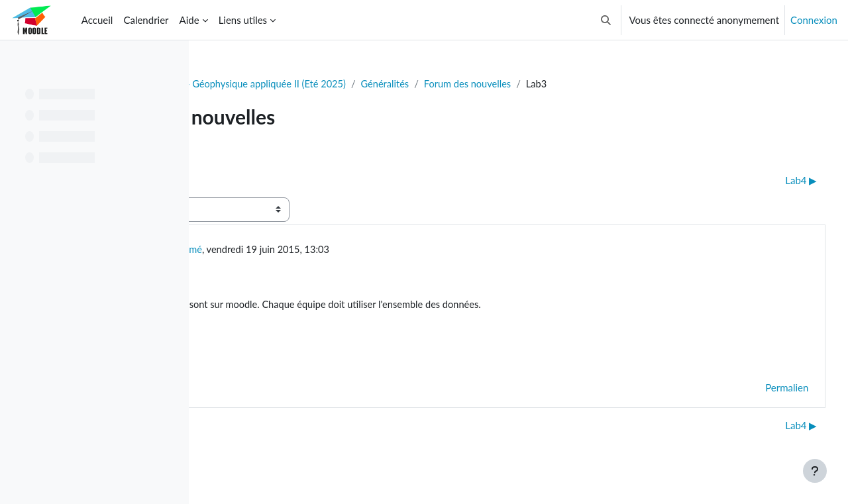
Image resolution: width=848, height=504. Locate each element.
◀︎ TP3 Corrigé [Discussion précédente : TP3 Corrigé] (254, 181)
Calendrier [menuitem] (146, 20)
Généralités (549, 84)
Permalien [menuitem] (762, 390)
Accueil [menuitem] (97, 20)
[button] (606, 20)
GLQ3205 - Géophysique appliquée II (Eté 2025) (404, 84)
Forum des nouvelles (634, 84)
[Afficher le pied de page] (815, 471)
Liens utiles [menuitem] (243, 20)
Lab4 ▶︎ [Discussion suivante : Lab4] (776, 181)
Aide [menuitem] (189, 20)
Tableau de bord (249, 84)
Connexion (814, 20)
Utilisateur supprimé (316, 250)
